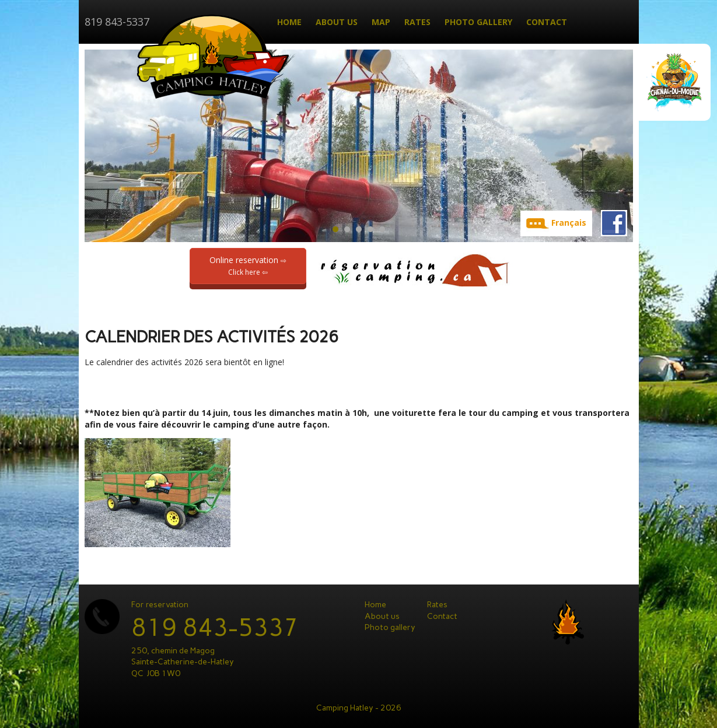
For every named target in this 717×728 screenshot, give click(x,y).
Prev (94, 146)
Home (289, 22)
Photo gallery (478, 22)
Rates (417, 22)
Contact (547, 22)
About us (337, 22)
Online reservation (248, 266)
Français (569, 223)
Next (624, 146)
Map (381, 22)
